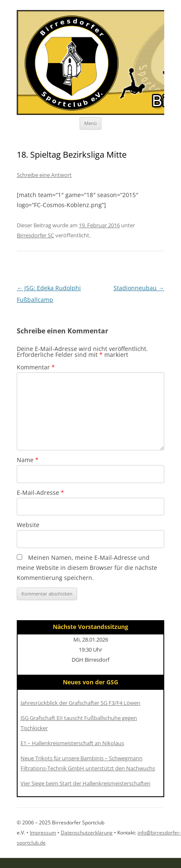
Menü (90, 123)
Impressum (43, 833)
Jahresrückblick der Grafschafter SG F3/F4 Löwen (80, 703)
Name (28, 460)
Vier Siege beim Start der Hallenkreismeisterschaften (85, 783)
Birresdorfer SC (35, 235)
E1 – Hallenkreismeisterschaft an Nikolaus (72, 743)
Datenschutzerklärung (87, 833)
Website (28, 525)
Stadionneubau (139, 288)
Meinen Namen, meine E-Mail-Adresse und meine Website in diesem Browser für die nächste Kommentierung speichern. (87, 568)
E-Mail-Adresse (40, 492)
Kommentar (36, 367)
